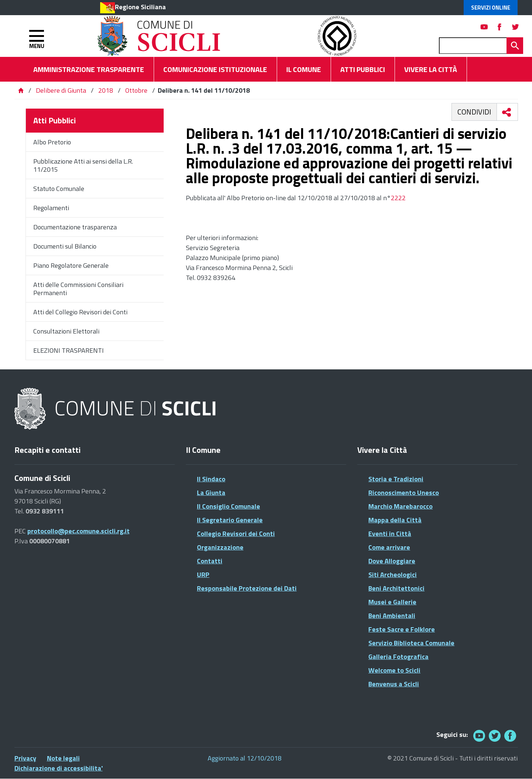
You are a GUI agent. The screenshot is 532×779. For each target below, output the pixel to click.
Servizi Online (491, 8)
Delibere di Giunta (62, 90)
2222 (398, 198)
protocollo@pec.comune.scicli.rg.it (79, 531)
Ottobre (136, 90)
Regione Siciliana (140, 7)
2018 (106, 90)
